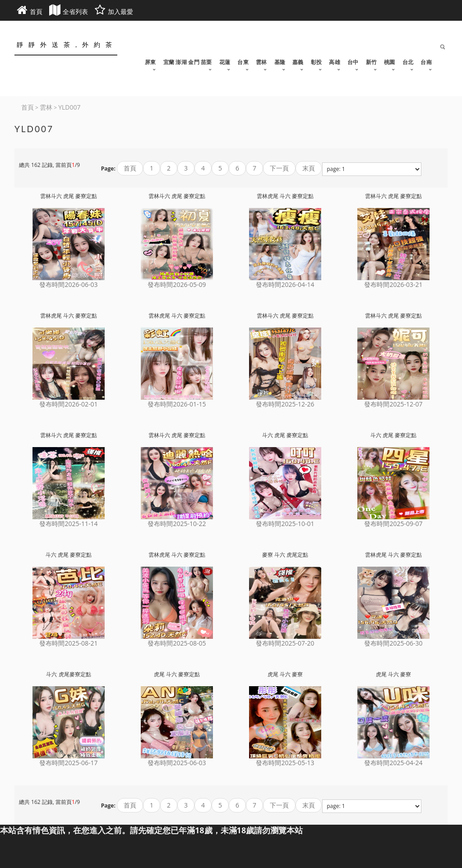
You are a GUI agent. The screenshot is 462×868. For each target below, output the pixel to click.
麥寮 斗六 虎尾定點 (285, 555)
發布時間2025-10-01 (285, 524)
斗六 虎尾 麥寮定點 (285, 435)
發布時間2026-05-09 (177, 284)
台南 (426, 62)
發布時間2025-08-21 (68, 643)
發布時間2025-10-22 (177, 524)
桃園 (390, 62)
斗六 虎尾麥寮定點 (68, 674)
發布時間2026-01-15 (177, 404)
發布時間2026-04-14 (285, 284)
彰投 (316, 62)
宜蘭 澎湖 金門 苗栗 (188, 62)
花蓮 (225, 62)
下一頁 (279, 168)
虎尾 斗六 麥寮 (285, 674)
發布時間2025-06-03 (177, 763)
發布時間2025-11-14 (68, 524)
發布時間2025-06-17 (68, 763)
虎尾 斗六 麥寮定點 (177, 674)
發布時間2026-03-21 (393, 284)
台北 (408, 62)
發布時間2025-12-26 (285, 404)
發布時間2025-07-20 (285, 643)
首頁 (130, 168)
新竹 (372, 62)
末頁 (309, 168)
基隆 (280, 62)
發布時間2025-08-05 (177, 643)
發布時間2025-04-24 (393, 763)
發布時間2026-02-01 (68, 404)
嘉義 (298, 62)
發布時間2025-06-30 (393, 643)
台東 (243, 62)
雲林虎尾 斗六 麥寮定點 (285, 196)
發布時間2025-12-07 (393, 404)
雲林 (261, 62)
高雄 (335, 62)
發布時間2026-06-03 (68, 284)
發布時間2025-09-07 (393, 524)
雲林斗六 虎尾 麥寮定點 (69, 196)
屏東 (150, 62)
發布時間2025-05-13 (285, 763)
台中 (353, 62)
